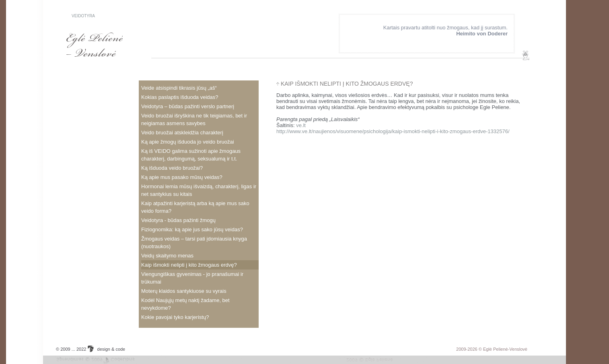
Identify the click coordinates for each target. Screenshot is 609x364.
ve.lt (301, 125)
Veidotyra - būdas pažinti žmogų (178, 220)
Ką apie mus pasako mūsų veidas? (182, 177)
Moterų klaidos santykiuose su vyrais (184, 291)
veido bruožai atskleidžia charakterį (182, 133)
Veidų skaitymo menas (167, 256)
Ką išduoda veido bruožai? (172, 168)
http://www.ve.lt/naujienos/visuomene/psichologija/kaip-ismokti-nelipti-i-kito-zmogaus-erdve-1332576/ (393, 131)
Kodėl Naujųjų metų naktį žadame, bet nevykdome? (185, 304)
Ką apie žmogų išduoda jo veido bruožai (188, 142)
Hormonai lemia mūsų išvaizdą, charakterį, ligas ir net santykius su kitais (199, 190)
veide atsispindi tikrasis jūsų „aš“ (179, 88)
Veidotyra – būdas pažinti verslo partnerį (188, 106)
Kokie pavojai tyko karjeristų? (175, 317)
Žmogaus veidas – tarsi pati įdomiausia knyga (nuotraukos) (194, 243)
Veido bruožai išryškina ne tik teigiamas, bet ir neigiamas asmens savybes (194, 119)
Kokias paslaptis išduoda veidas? (180, 97)
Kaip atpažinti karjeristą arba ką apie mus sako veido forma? (195, 207)
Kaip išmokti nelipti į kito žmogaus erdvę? (189, 265)
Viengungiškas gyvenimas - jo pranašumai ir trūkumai (192, 278)
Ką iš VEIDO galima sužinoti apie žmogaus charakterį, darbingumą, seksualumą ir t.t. (191, 155)
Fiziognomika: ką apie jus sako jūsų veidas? (192, 229)
